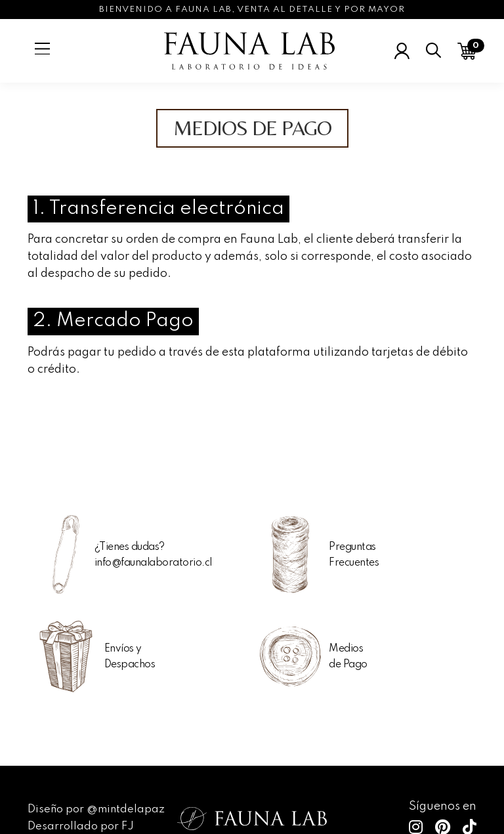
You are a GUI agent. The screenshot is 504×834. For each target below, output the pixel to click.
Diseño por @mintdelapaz (96, 809)
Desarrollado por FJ (81, 826)
